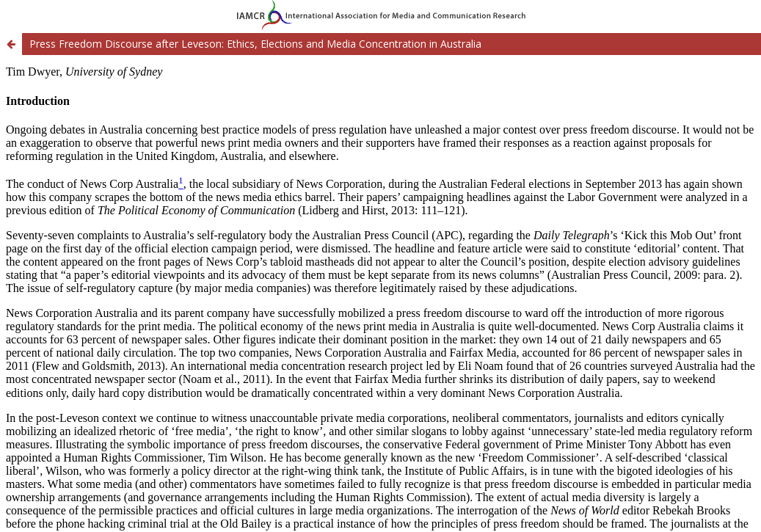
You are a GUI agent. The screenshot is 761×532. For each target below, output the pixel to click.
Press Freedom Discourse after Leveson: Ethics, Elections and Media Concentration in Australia (255, 44)
